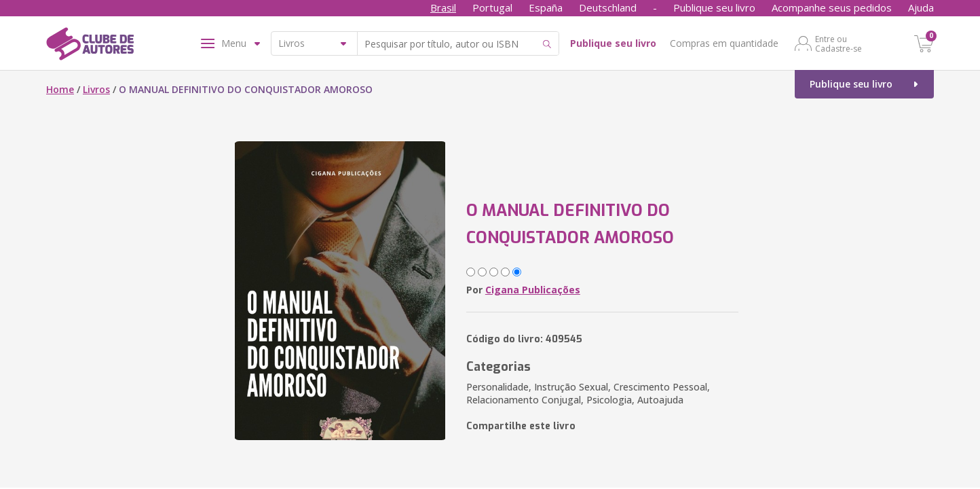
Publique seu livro (714, 7)
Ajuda (921, 7)
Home (60, 89)
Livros (96, 89)
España (546, 7)
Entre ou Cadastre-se (838, 43)
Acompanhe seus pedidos (832, 7)
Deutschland (608, 7)
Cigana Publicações (533, 290)
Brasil (443, 7)
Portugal (492, 7)
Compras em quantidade (724, 43)
